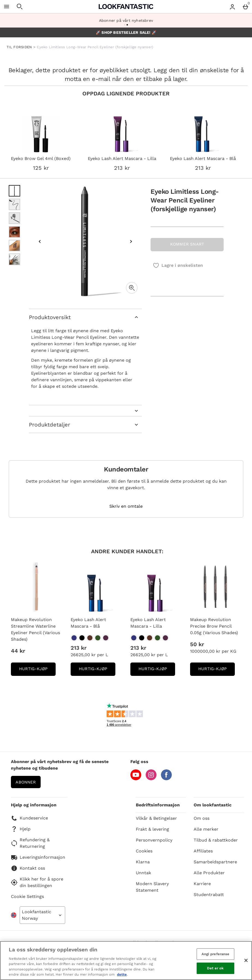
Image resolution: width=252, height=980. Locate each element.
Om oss (202, 818)
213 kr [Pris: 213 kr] (79, 648)
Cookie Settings (27, 896)
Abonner (26, 782)
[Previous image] (40, 241)
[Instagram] (151, 779)
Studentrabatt (209, 895)
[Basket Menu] (245, 7)
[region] (126, 961)
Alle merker (206, 829)
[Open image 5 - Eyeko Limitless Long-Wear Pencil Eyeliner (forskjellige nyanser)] (14, 246)
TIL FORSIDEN (19, 47)
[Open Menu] (7, 7)
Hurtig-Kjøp (37, 671)
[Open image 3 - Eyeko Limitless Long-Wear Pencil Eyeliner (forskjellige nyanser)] (14, 218)
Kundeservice (29, 818)
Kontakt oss (28, 868)
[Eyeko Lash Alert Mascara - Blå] (74, 638)
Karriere (202, 884)
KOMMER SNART (187, 244)
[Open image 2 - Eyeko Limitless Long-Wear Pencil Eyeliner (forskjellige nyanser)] (14, 204)
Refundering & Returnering (30, 843)
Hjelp (21, 829)
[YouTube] (136, 779)
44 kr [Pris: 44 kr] (18, 651)
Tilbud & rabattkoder (216, 840)
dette (122, 974)
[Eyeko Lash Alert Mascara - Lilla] (134, 638)
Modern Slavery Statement (152, 887)
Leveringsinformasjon (38, 857)
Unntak (143, 873)
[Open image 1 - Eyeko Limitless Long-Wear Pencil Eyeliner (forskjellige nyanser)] (14, 191)
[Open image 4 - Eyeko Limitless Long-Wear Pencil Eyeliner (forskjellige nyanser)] (14, 232)
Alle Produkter (209, 873)
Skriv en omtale (126, 506)
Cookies (144, 851)
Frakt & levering (152, 829)
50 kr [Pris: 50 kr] (197, 644)
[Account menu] (232, 7)
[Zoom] (132, 288)
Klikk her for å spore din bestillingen (37, 882)
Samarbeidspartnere (215, 862)
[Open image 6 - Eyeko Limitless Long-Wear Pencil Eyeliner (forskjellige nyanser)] (14, 259)
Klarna (143, 862)
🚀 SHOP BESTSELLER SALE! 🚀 (126, 32)
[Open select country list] (42, 915)
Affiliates (203, 851)
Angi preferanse (216, 954)
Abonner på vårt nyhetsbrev (126, 20)
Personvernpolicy (154, 840)
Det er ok (215, 968)
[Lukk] (246, 960)
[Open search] (20, 7)
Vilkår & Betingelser (156, 818)
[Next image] (131, 241)
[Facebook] (166, 779)
